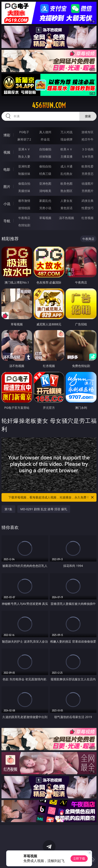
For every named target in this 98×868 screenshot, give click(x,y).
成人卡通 (66, 166)
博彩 (7, 135)
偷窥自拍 (24, 183)
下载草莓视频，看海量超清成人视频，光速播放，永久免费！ (51, 497)
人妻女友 (66, 201)
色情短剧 (24, 225)
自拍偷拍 (45, 149)
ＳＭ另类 (87, 156)
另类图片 (87, 191)
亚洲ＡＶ (24, 149)
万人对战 (66, 132)
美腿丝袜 (24, 191)
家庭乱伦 (45, 201)
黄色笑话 (66, 208)
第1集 (8, 509)
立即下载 (79, 858)
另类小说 (45, 208)
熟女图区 (66, 191)
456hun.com (49, 105)
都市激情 (24, 201)
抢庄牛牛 (87, 139)
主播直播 (66, 156)
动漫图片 (87, 183)
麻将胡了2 (24, 139)
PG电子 (24, 132)
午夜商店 (24, 218)
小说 (7, 204)
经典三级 (45, 174)
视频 (7, 152)
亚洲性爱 (24, 166)
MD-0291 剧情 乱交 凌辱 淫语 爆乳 (44, 509)
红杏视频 (87, 218)
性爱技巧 (87, 208)
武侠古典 (87, 201)
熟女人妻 (24, 156)
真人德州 (45, 132)
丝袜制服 (45, 156)
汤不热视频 (66, 218)
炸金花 (45, 139)
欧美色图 (66, 183)
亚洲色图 (45, 183)
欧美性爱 (87, 166)
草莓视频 (45, 218)
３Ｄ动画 (87, 149)
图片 (7, 187)
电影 (7, 169)
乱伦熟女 (66, 174)
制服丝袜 (24, 174)
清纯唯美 (45, 191)
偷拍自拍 (45, 166)
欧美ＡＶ (66, 149)
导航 (7, 221)
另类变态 (87, 174)
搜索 (88, 116)
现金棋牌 (66, 139)
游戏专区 (87, 132)
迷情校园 (24, 208)
